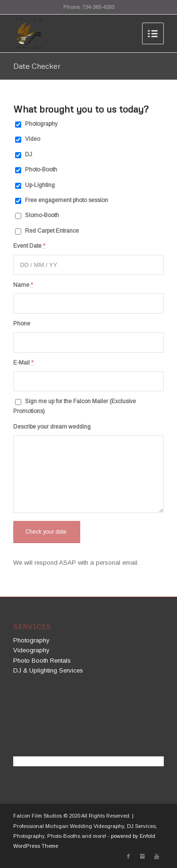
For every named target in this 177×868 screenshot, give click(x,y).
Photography (41, 124)
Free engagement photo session (67, 200)
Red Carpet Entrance (52, 231)
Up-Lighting (40, 185)
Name (23, 285)
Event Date (29, 246)
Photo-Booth (41, 170)
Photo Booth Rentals (42, 661)
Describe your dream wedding (52, 427)
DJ (29, 154)
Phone (22, 324)
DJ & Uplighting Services (48, 670)
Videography (31, 650)
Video (33, 139)
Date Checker (37, 66)
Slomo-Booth (42, 215)
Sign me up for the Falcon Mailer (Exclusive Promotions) (75, 406)
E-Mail (23, 363)
